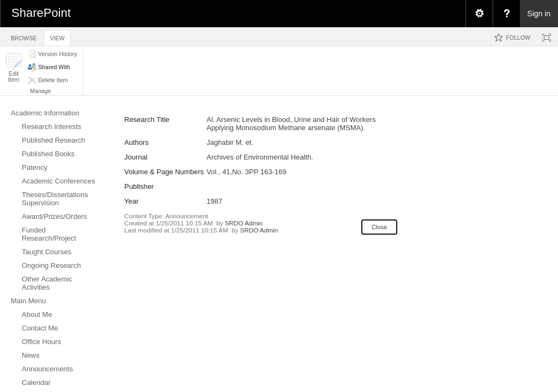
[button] (14, 68)
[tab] (24, 36)
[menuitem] (479, 14)
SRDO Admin (244, 223)
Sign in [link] (539, 14)
